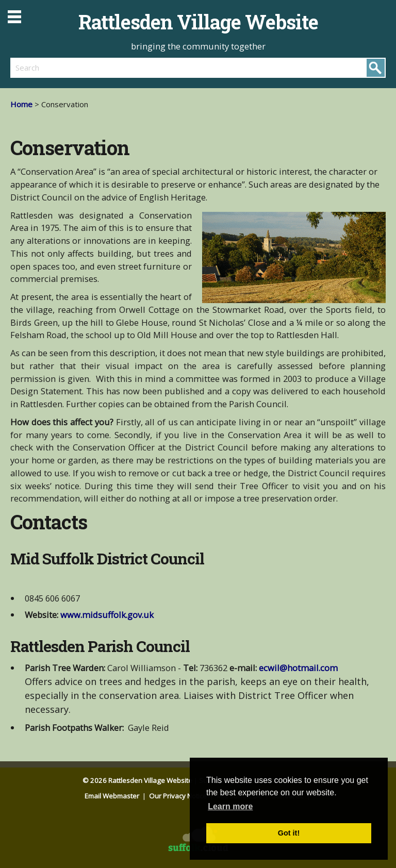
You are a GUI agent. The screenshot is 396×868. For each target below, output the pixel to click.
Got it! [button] (289, 833)
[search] (104, 68)
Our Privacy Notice (179, 796)
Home (21, 104)
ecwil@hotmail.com (298, 668)
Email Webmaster (113, 796)
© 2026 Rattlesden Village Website (137, 780)
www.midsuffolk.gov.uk (107, 615)
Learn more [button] (230, 806)
